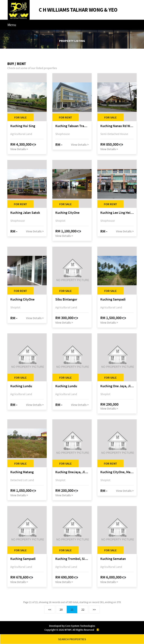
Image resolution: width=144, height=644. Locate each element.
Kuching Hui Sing (23, 126)
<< (50, 609)
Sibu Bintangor (66, 299)
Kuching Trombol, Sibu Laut (72, 559)
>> (94, 609)
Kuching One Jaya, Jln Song (117, 386)
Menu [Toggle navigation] (12, 25)
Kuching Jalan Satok (25, 213)
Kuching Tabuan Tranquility (72, 126)
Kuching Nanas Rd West (117, 126)
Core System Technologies (80, 626)
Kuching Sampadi (113, 299)
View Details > (19, 149)
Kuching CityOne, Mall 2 (117, 472)
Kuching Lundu (21, 386)
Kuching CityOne (67, 213)
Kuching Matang (22, 472)
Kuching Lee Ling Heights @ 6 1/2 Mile (117, 213)
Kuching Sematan (113, 559)
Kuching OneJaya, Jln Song (72, 472)
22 (83, 609)
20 (61, 609)
